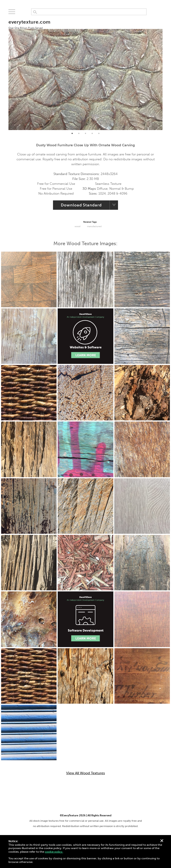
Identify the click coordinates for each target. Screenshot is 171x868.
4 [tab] (92, 133)
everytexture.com (29, 24)
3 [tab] (85, 133)
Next (166, 72)
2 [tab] (79, 133)
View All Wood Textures (85, 773)
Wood (77, 226)
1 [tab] (72, 133)
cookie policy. (54, 852)
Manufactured (94, 226)
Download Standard (81, 205)
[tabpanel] (85, 72)
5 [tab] (99, 133)
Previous (5, 72)
